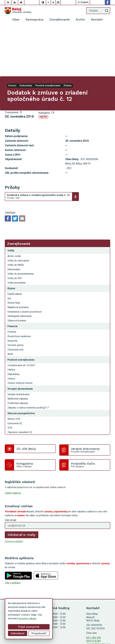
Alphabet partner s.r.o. (99, 629)
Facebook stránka (96, 597)
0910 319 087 (94, 591)
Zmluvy (43, 67)
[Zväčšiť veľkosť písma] (58, 2)
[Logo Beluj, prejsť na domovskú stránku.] (18, 11)
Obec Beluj (105, 632)
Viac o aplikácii (13, 532)
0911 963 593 (94, 587)
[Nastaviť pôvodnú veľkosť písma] (53, 2)
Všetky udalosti (13, 443)
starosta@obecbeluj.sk (98, 594)
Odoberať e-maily (22, 484)
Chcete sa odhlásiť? (14, 491)
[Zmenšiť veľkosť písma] (49, 2)
